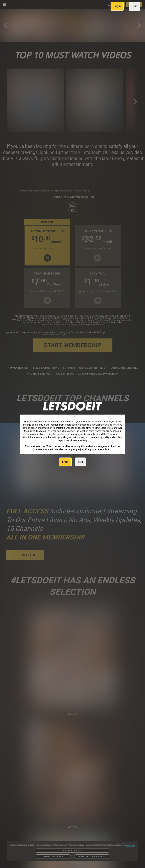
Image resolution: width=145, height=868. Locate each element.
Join (135, 6)
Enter (65, 462)
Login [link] (117, 6)
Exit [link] (81, 462)
